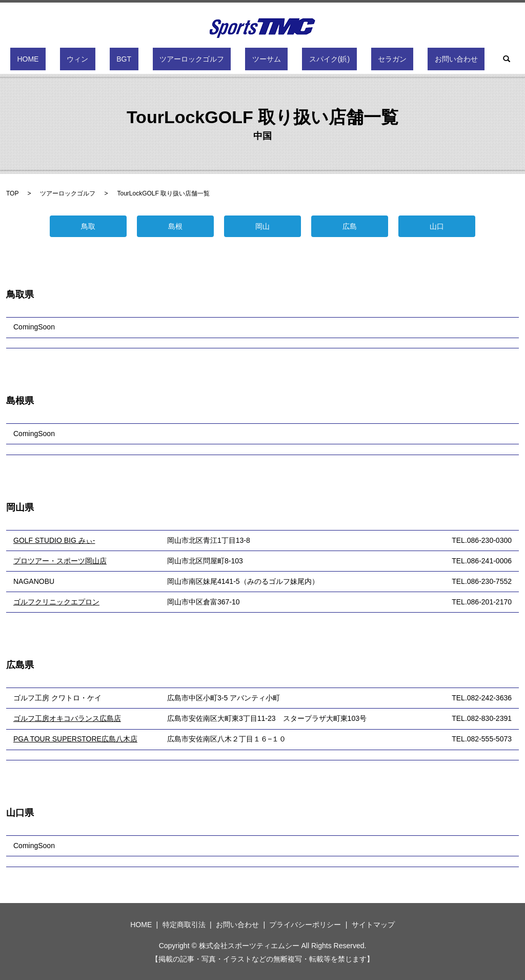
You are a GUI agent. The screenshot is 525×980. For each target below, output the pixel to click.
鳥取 (88, 226)
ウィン (112, 59)
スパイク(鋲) (309, 59)
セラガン (358, 59)
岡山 (262, 226)
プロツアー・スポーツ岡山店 (60, 561)
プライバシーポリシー (305, 925)
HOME (76, 59)
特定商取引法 (184, 925)
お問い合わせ (408, 59)
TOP (12, 193)
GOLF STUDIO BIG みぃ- (54, 540)
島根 (175, 226)
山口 (437, 226)
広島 (350, 226)
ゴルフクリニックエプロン (56, 602)
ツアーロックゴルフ (199, 59)
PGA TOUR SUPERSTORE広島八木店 (75, 739)
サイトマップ (373, 925)
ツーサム (260, 59)
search (452, 59)
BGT (145, 59)
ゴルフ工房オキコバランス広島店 (67, 718)
